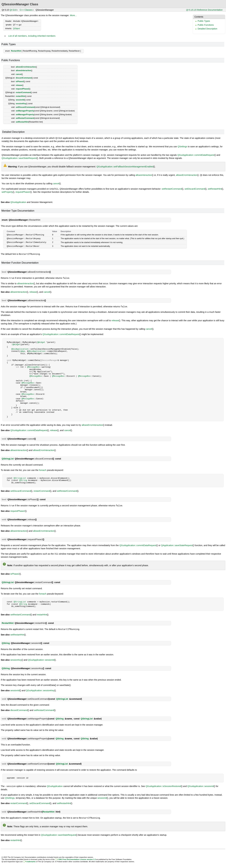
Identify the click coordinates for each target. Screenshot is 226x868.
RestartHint (16, 51)
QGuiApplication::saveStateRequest (19, 158)
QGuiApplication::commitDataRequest (196, 155)
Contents (199, 17)
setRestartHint (22, 122)
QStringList (8, 458)
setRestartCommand (25, 118)
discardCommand (24, 78)
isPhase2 (20, 81)
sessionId (20, 100)
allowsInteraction (23, 71)
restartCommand (23, 92)
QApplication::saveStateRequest (177, 544)
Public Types (204, 21)
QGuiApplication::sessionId (41, 658)
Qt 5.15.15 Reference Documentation (204, 10)
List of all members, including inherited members (32, 36)
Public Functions (206, 25)
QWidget (41, 341)
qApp (23, 350)
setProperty (7, 192)
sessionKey (21, 104)
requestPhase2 (22, 89)
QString (23, 479)
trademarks (31, 860)
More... (73, 15)
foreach (43, 469)
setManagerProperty (25, 111)
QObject (16, 29)
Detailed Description (207, 29)
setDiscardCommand (25, 107)
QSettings (182, 147)
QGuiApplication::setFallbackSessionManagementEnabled (125, 167)
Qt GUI (13, 10)
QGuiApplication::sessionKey (40, 689)
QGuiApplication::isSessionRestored (163, 785)
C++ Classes (26, 10)
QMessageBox (33, 366)
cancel (19, 74)
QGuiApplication (18, 202)
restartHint (20, 96)
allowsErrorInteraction (26, 67)
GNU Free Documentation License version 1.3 (77, 858)
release (19, 85)
